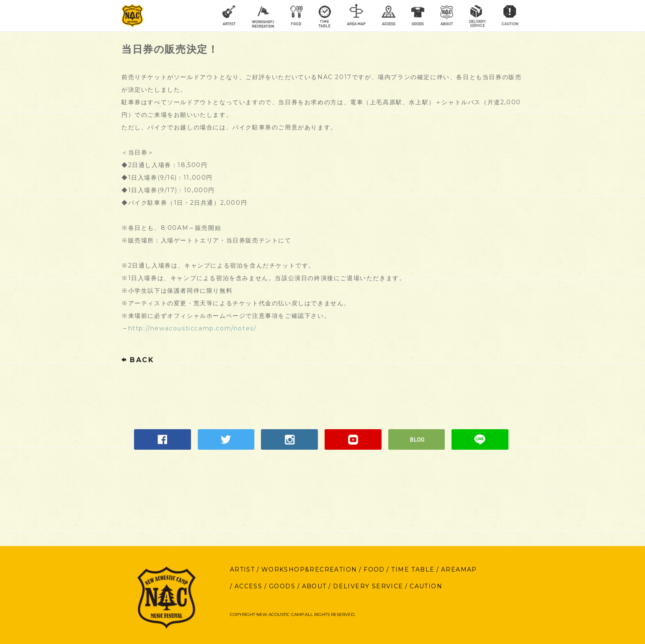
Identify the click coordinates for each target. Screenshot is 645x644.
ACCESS (248, 586)
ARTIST (242, 569)
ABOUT (314, 586)
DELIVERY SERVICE (368, 586)
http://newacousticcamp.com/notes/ (192, 328)
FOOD (374, 569)
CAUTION (426, 586)
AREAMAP (459, 569)
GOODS (282, 586)
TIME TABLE (413, 569)
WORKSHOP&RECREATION (309, 569)
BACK (138, 360)
